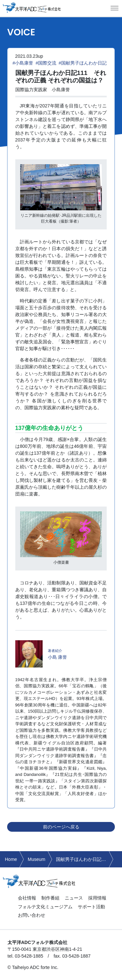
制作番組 (50, 898)
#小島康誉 (23, 63)
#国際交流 (46, 63)
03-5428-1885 (29, 956)
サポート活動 (91, 907)
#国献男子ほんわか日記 (83, 63)
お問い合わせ (32, 915)
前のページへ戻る (61, 827)
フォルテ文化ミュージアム (45, 907)
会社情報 (27, 898)
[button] (115, 8)
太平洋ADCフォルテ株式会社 (32, 7)
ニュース (74, 898)
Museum (36, 859)
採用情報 (97, 898)
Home (11, 859)
